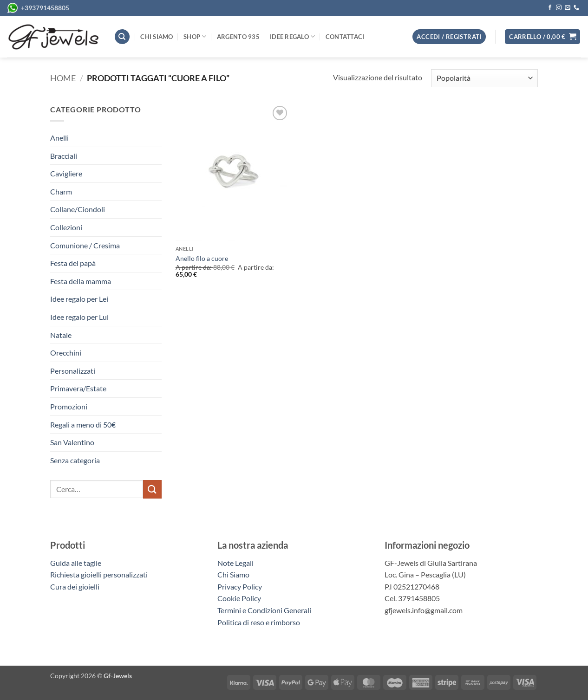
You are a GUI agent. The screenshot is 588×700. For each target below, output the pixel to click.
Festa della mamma (81, 281)
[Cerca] (122, 37)
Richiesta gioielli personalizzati (99, 574)
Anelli (59, 138)
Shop (195, 36)
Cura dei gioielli (75, 587)
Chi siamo (157, 37)
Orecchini (66, 353)
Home (63, 78)
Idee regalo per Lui (79, 317)
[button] (542, 37)
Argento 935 (238, 37)
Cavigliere (66, 173)
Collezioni (66, 227)
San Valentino (72, 442)
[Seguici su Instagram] (559, 8)
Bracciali (64, 156)
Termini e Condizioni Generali (264, 610)
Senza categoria (75, 460)
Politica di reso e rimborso (259, 622)
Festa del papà (73, 263)
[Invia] (152, 489)
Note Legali (235, 563)
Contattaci (345, 37)
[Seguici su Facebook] (550, 8)
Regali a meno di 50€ (83, 425)
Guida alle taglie (77, 563)
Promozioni (69, 406)
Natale (61, 335)
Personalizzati (73, 371)
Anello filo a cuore (202, 258)
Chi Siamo (233, 574)
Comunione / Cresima (85, 245)
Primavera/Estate (78, 388)
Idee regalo (292, 36)
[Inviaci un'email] (568, 8)
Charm (61, 191)
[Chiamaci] (576, 8)
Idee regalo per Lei (79, 299)
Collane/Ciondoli (78, 209)
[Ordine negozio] (484, 78)
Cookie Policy (239, 598)
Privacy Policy (240, 587)
